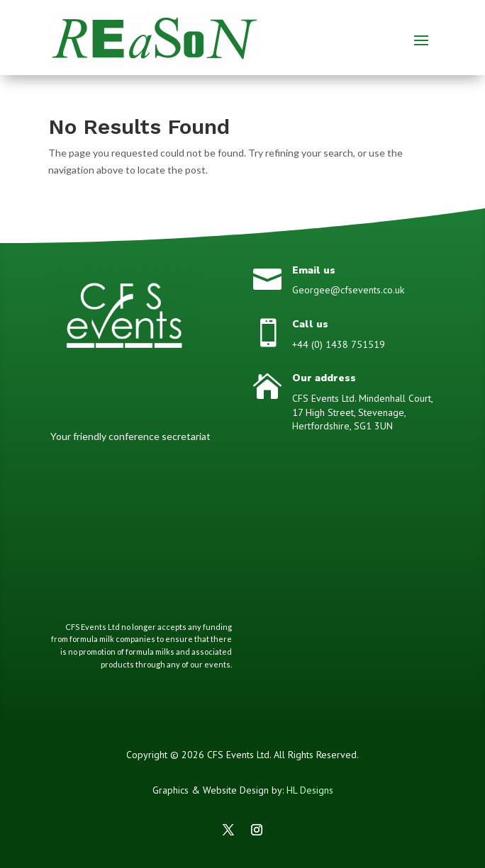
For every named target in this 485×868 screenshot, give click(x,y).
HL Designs (310, 790)
